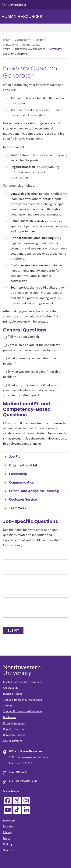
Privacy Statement (14, 723)
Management (23, 40)
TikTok (17, 810)
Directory (9, 827)
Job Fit (14, 457)
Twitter (17, 801)
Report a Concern (13, 729)
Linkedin (26, 810)
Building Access (13, 694)
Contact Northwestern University (23, 712)
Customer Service (23, 500)
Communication (22, 483)
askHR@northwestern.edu (23, 781)
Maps (6, 838)
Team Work (18, 508)
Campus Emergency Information (22, 700)
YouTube (8, 810)
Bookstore (9, 821)
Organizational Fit (23, 466)
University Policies (14, 735)
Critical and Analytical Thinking (34, 491)
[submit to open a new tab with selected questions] (13, 630)
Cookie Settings (13, 741)
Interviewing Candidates (30, 50)
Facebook (8, 801)
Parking (8, 844)
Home (6, 40)
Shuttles (8, 850)
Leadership (18, 474)
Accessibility (11, 688)
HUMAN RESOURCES (22, 17)
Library (7, 832)
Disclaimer (9, 717)
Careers (8, 706)
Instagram (26, 801)
